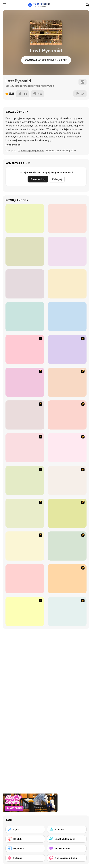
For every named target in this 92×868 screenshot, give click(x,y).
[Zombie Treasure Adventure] (25, 284)
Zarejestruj (38, 179)
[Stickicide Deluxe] (67, 579)
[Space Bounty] (25, 448)
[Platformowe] (67, 848)
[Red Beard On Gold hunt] (67, 382)
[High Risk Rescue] (67, 415)
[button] (13, 145)
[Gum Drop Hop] (67, 612)
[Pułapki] (25, 858)
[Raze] (25, 612)
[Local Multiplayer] (67, 839)
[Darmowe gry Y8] (18, 5)
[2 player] (67, 829)
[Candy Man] (25, 349)
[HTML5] (25, 839)
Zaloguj (57, 179)
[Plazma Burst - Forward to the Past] (67, 546)
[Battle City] (25, 415)
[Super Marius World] (67, 251)
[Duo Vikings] (67, 284)
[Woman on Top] (67, 448)
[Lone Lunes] (67, 218)
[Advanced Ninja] (67, 480)
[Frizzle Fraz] (67, 513)
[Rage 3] (25, 513)
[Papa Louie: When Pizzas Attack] (25, 480)
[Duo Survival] (25, 317)
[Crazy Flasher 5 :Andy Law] (25, 546)
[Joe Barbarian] (67, 349)
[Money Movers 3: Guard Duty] (25, 218)
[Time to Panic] (67, 317)
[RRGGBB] (25, 251)
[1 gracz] (25, 829)
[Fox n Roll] (25, 579)
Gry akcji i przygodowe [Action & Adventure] (31, 150)
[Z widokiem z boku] (67, 858)
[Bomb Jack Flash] (25, 382)
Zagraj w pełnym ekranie (46, 60)
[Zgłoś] (80, 94)
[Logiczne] (25, 848)
